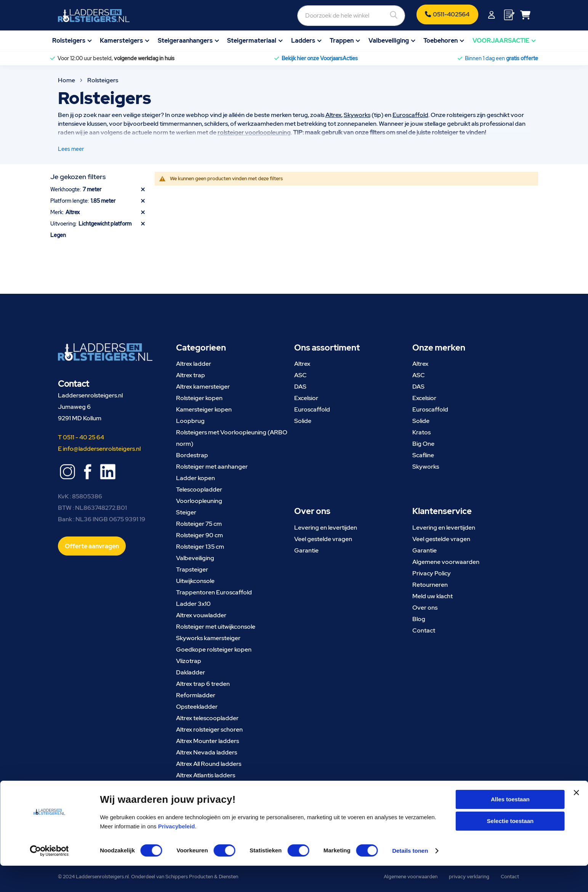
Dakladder (191, 672)
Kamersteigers (121, 41)
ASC (300, 375)
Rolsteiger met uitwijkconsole (216, 627)
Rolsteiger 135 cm (200, 547)
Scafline (423, 455)
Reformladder (196, 695)
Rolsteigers (69, 41)
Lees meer (71, 149)
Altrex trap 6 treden (203, 684)
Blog (419, 619)
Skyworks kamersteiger (208, 638)
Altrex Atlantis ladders (206, 775)
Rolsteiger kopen (199, 398)
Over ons (425, 608)
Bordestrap (192, 455)
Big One (423, 444)
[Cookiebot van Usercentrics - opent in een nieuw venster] (49, 877)
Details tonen (410, 877)
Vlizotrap (189, 661)
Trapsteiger (192, 569)
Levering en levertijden (326, 528)
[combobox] (310, 15)
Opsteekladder (197, 707)
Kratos (421, 432)
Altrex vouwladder (201, 615)
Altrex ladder (194, 364)
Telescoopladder (199, 489)
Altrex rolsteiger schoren (209, 729)
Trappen (342, 41)
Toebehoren (441, 41)
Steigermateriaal (252, 41)
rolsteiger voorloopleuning (254, 132)
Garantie (306, 550)
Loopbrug (190, 421)
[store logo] (94, 16)
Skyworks (357, 115)
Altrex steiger (194, 787)
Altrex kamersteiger (203, 387)
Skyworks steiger (199, 798)
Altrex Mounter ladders (207, 741)
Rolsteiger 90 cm (199, 535)
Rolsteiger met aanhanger (212, 467)
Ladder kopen (195, 478)
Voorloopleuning (199, 501)
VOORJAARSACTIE (501, 41)
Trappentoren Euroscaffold (214, 592)
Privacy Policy (432, 573)
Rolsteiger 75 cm (199, 524)
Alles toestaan (510, 825)
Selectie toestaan (510, 847)
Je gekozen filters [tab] (78, 177)
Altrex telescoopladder (207, 718)
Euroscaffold (410, 115)
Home (67, 80)
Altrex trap (191, 375)
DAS (300, 387)
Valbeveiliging (389, 41)
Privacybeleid (177, 852)
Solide (303, 421)
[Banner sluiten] (576, 825)
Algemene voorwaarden (446, 562)
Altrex (333, 115)
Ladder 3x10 (193, 604)
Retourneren (430, 585)
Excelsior (306, 398)
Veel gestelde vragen (323, 539)
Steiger (186, 512)
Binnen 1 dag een (501, 58)
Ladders (303, 41)
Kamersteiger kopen (204, 409)
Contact (424, 630)
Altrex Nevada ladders (207, 752)
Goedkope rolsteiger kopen (214, 649)
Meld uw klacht (433, 596)
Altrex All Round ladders (209, 764)
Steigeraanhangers (185, 41)
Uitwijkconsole (195, 581)
